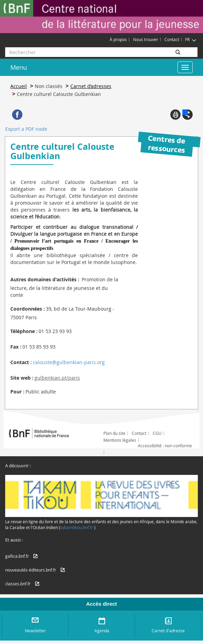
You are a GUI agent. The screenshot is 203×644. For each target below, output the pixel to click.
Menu (19, 67)
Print (175, 115)
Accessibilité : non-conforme (165, 446)
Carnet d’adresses (91, 86)
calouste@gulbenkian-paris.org (69, 362)
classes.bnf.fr (18, 584)
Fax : (16, 347)
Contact (172, 39)
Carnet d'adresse (168, 631)
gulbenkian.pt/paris (57, 378)
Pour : (17, 392)
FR (191, 39)
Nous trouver (146, 39)
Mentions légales (120, 440)
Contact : (21, 362)
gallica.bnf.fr (17, 556)
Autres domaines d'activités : (45, 279)
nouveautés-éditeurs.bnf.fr (31, 570)
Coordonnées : (28, 309)
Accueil (19, 86)
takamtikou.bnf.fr (77, 527)
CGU (157, 433)
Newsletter (35, 631)
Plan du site (114, 433)
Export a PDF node (26, 129)
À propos (118, 39)
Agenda (102, 631)
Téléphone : (24, 331)
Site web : (22, 378)
